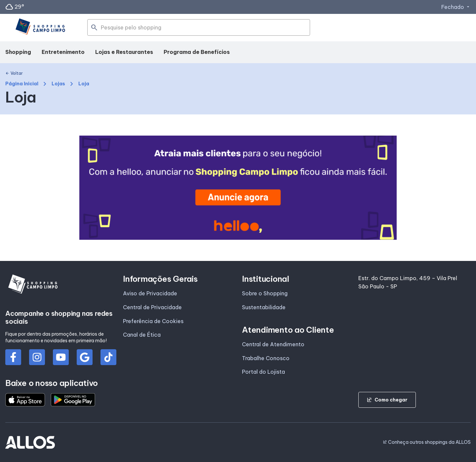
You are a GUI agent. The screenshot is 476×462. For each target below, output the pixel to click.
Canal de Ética (142, 335)
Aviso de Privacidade (150, 293)
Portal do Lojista (263, 372)
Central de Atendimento (273, 344)
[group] (238, 188)
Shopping (18, 52)
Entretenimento (63, 52)
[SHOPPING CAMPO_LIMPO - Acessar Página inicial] (40, 28)
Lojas (58, 84)
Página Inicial (22, 84)
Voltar (14, 73)
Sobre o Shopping (265, 293)
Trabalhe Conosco (266, 358)
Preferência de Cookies (153, 321)
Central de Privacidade (152, 307)
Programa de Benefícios (197, 52)
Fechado (456, 7)
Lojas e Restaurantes (124, 52)
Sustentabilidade (264, 307)
